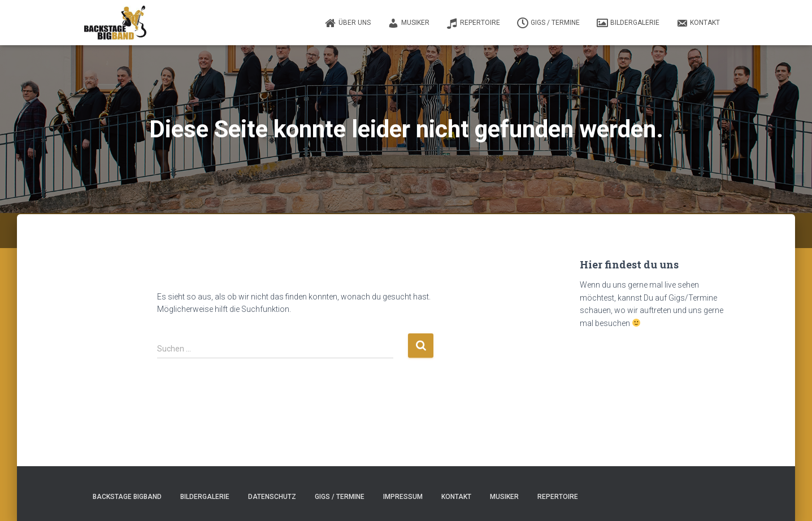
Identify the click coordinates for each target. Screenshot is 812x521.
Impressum (403, 497)
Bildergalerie (628, 23)
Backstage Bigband (127, 497)
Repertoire (473, 23)
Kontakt (698, 23)
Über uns (348, 23)
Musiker (409, 23)
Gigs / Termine (548, 23)
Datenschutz (272, 497)
